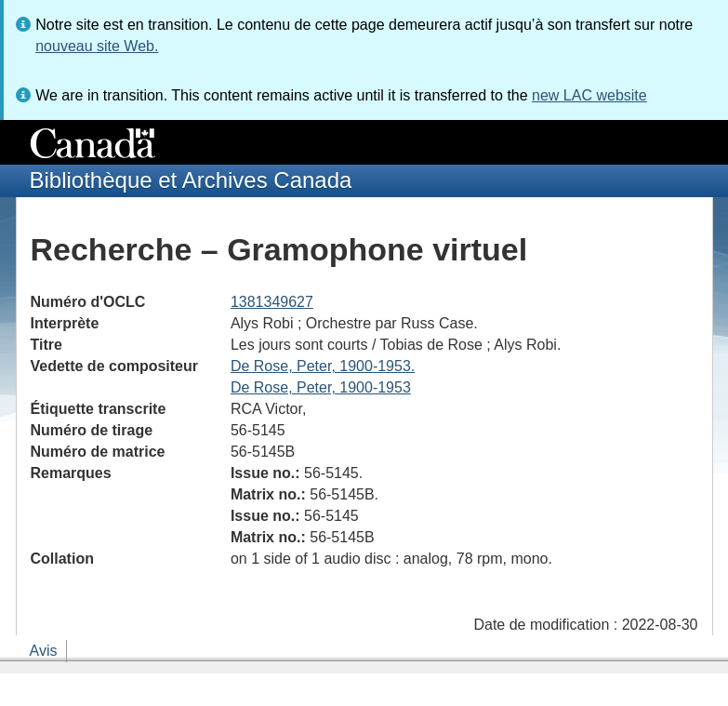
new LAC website (589, 95)
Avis (44, 651)
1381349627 (272, 302)
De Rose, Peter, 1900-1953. (323, 366)
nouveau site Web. (97, 46)
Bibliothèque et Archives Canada (191, 180)
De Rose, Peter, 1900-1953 (321, 387)
